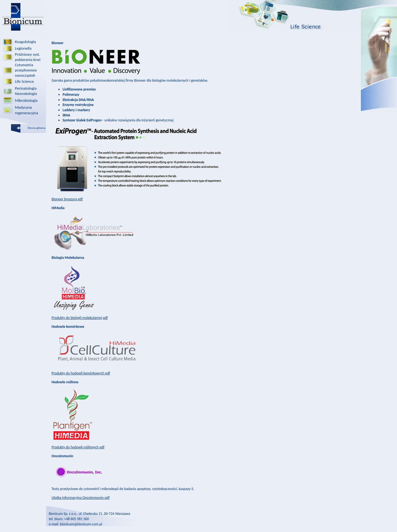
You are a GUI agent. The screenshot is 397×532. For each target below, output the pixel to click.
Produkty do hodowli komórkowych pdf (81, 373)
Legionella (23, 48)
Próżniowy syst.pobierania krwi (28, 57)
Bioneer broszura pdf (67, 199)
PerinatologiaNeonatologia (26, 91)
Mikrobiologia (26, 100)
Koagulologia (25, 42)
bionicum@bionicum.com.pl (81, 524)
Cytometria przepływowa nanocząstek (26, 70)
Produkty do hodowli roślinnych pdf (78, 447)
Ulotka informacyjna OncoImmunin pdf (81, 498)
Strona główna (37, 128)
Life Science (24, 81)
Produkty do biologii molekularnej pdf (80, 318)
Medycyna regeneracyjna (26, 110)
